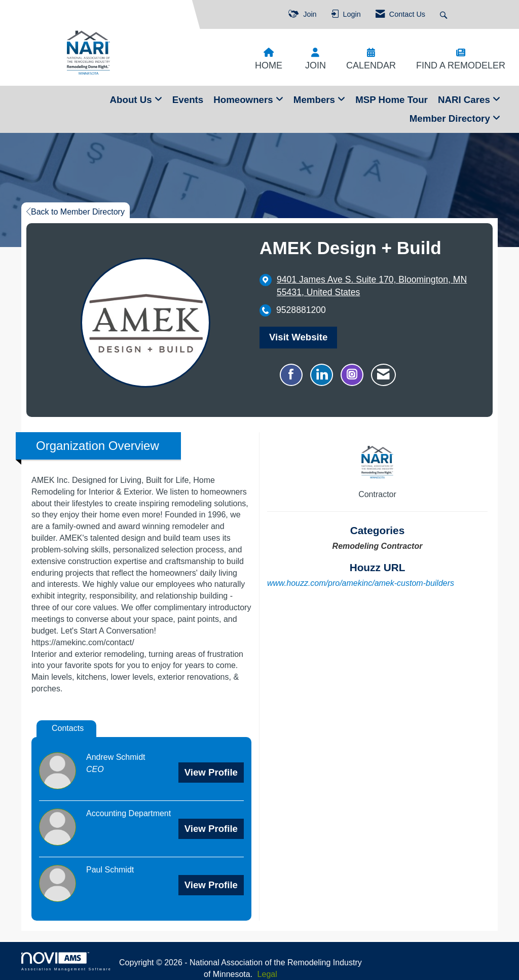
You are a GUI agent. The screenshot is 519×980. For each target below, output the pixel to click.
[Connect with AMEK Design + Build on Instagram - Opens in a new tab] (352, 375)
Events (188, 100)
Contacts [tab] (68, 728)
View (211, 772)
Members (316, 100)
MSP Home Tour (392, 100)
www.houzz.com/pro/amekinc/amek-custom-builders (361, 583)
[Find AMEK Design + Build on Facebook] (291, 375)
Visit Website (298, 337)
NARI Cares (465, 100)
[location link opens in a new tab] (377, 286)
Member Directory (451, 118)
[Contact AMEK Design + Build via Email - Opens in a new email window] (383, 375)
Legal (267, 974)
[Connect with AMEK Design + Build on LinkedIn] (322, 375)
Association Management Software (66, 961)
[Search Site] (445, 14)
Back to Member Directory (76, 212)
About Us (132, 100)
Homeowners (245, 100)
